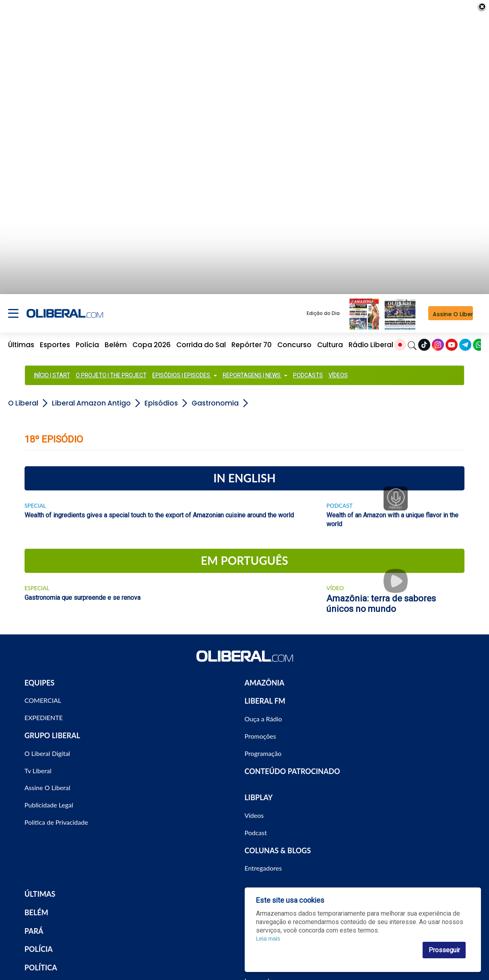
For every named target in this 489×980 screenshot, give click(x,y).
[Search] (412, 329)
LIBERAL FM (265, 686)
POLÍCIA (39, 934)
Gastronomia (215, 387)
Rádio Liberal (371, 329)
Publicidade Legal (49, 790)
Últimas (21, 329)
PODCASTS (308, 360)
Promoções (260, 720)
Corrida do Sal (201, 329)
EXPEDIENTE (44, 702)
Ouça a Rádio (263, 703)
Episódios (161, 387)
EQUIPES (40, 667)
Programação (263, 738)
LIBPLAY (259, 782)
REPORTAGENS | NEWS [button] (255, 360)
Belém (116, 329)
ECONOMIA (45, 970)
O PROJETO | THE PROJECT (111, 360)
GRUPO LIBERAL (52, 720)
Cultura (330, 329)
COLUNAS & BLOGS (278, 835)
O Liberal (23, 387)
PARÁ (34, 915)
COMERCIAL (43, 685)
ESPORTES (262, 878)
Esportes (55, 329)
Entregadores (263, 853)
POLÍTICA (41, 952)
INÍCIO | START (52, 360)
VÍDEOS (338, 360)
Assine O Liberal (47, 772)
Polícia (87, 329)
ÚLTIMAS (40, 878)
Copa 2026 (152, 329)
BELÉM (36, 897)
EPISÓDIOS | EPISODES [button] (185, 360)
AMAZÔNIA (265, 667)
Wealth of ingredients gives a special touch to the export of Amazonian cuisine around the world (159, 499)
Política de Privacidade (56, 806)
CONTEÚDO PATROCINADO (292, 756)
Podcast (256, 817)
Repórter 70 (252, 329)
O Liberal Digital (47, 738)
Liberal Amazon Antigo (91, 387)
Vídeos (254, 800)
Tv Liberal (38, 755)
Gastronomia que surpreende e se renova (83, 582)
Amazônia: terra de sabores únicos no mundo (381, 588)
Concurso (294, 329)
